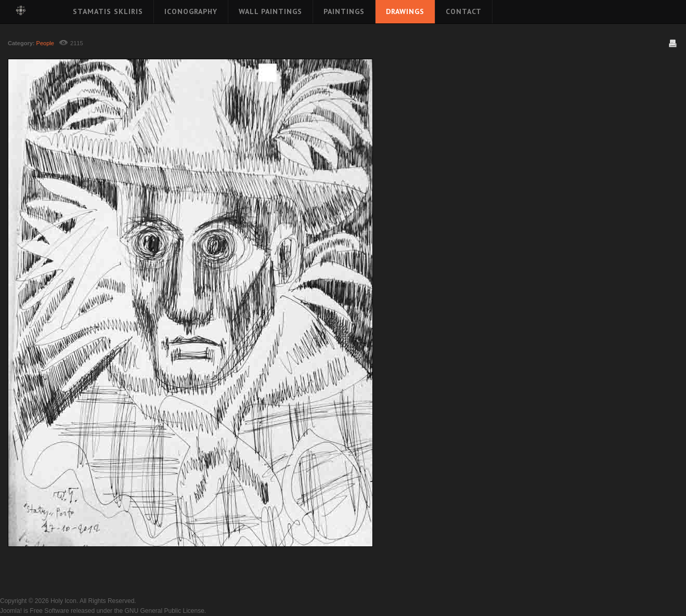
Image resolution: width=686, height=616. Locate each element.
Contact (464, 11)
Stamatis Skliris (108, 11)
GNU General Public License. (165, 611)
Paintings (344, 11)
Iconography (191, 11)
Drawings (405, 11)
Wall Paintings (270, 11)
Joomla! (11, 611)
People (45, 43)
